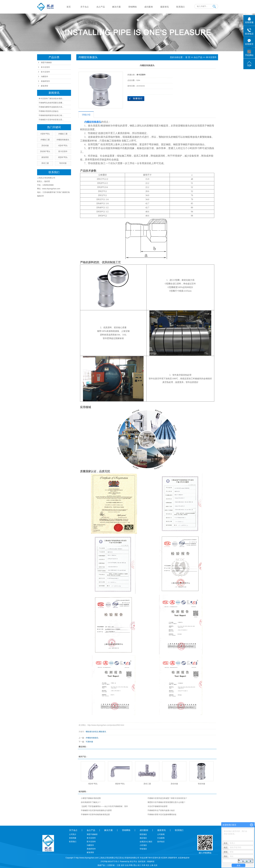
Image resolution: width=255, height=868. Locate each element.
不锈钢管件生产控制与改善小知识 (161, 810)
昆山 (135, 865)
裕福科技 (151, 862)
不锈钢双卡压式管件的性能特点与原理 (96, 810)
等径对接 (63, 163)
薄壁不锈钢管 (46, 63)
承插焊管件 (45, 81)
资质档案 (73, 838)
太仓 (127, 865)
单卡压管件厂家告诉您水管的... (51, 99)
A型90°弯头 (45, 134)
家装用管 (44, 86)
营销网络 (133, 7)
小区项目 (143, 845)
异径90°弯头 (45, 151)
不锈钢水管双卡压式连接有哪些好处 (162, 815)
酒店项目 (143, 838)
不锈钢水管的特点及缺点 (49, 111)
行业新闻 (161, 838)
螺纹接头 (103, 732)
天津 (143, 865)
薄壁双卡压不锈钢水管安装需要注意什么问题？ (166, 802)
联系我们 (181, 7)
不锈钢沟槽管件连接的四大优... (51, 107)
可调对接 (89, 742)
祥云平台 (133, 862)
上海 (152, 865)
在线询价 (136, 99)
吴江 (139, 865)
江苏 (119, 865)
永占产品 (101, 7)
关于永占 (85, 7)
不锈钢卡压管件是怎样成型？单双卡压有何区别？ (167, 798)
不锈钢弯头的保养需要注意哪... (51, 103)
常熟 (131, 865)
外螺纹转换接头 (63, 140)
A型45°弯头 (63, 146)
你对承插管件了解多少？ (91, 802)
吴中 (123, 865)
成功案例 (149, 7)
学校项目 (143, 849)
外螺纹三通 (45, 140)
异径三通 (45, 163)
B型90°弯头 (63, 157)
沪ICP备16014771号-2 (110, 862)
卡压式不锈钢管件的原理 (157, 806)
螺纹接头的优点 (92, 732)
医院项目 (143, 834)
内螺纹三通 (63, 134)
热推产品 (101, 865)
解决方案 (117, 7)
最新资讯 (165, 7)
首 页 (188, 57)
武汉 (147, 865)
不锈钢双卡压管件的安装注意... (51, 120)
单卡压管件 (45, 67)
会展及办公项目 (146, 842)
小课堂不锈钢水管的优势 (91, 798)
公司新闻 (161, 834)
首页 (69, 7)
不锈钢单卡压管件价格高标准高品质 (95, 815)
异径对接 (45, 146)
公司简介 (73, 834)
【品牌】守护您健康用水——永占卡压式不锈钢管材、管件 (104, 806)
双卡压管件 (45, 72)
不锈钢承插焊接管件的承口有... (51, 115)
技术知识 (161, 842)
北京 (156, 865)
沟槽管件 (44, 77)
